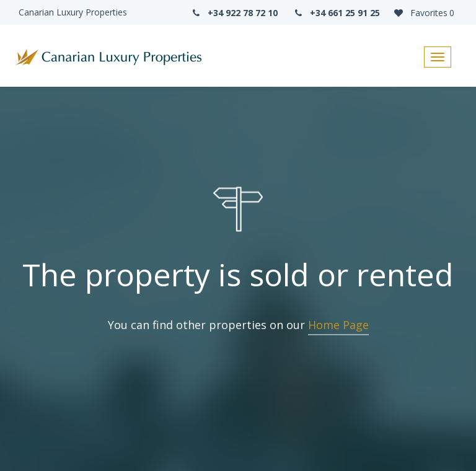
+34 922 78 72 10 (234, 13)
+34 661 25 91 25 (337, 13)
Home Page (338, 325)
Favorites (423, 13)
